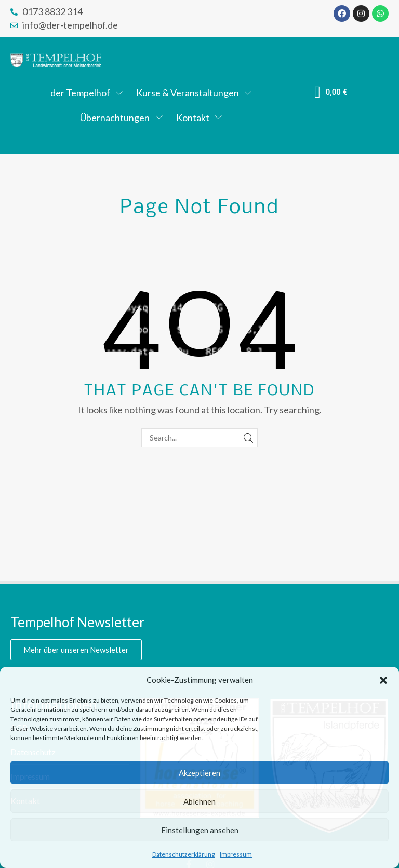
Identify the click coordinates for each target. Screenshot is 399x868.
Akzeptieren (199, 773)
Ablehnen (199, 801)
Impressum (236, 854)
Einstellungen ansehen (200, 830)
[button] (383, 680)
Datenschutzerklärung (183, 854)
